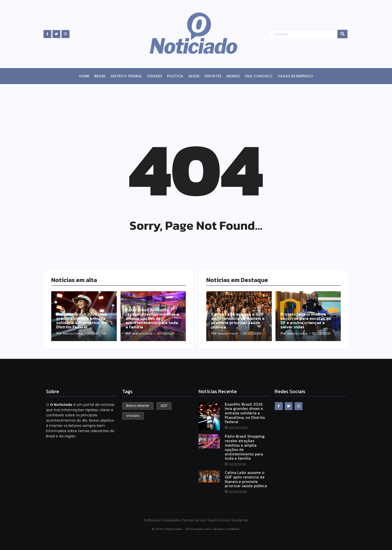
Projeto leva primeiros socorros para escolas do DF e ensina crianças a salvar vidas (306, 316)
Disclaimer (240, 520)
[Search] (303, 34)
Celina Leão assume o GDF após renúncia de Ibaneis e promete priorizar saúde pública (239, 316)
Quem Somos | (220, 520)
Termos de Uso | (195, 520)
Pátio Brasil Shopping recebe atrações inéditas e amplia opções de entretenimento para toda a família (153, 313)
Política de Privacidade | (163, 520)
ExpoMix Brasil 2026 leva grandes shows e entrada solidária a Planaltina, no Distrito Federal (84, 316)
